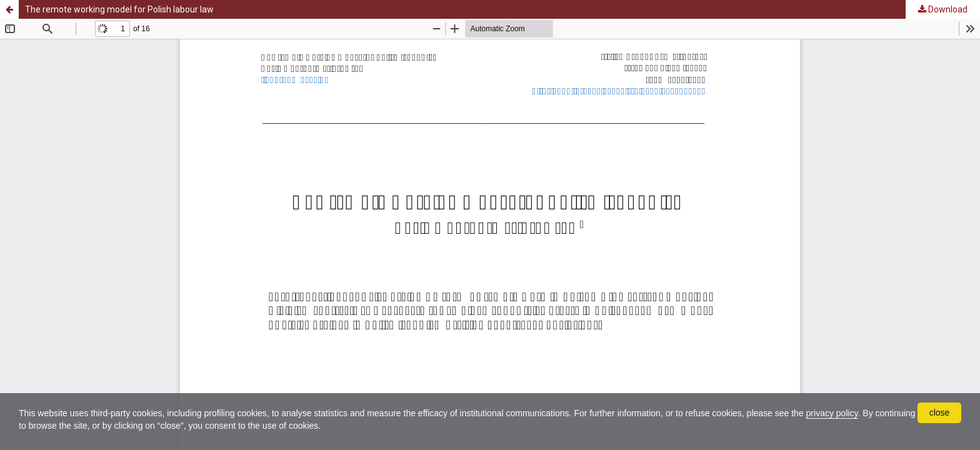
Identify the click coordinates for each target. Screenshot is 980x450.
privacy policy (832, 413)
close (940, 412)
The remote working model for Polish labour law (119, 9)
